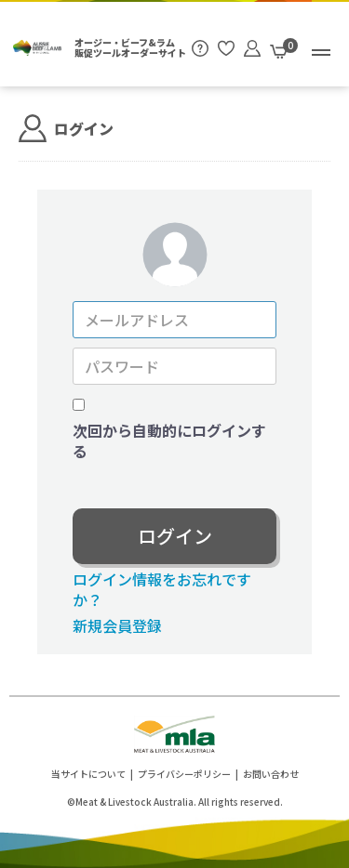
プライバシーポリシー (184, 774)
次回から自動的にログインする (169, 441)
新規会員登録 (117, 625)
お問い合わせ (271, 774)
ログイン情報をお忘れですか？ (162, 589)
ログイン (175, 536)
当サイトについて (88, 774)
